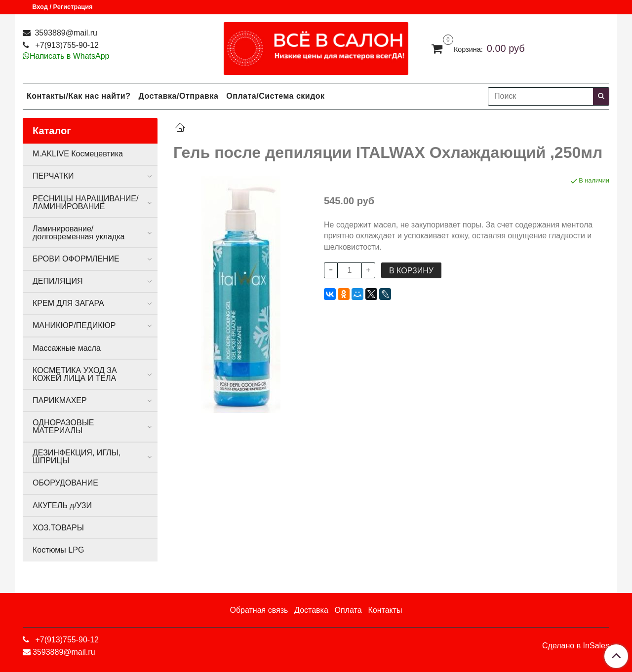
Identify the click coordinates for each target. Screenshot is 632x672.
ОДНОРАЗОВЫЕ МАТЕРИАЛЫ (63, 427)
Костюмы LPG (58, 550)
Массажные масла (67, 348)
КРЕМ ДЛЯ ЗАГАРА (68, 303)
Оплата (348, 610)
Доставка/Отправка (178, 96)
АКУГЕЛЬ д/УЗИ (62, 505)
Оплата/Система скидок (275, 96)
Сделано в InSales (576, 646)
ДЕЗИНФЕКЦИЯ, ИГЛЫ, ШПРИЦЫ (77, 457)
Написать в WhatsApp (69, 56)
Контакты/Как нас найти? (79, 96)
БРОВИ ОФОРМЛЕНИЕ (76, 259)
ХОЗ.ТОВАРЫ (58, 528)
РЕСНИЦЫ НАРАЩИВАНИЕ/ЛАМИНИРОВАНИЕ (85, 203)
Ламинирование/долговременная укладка (79, 233)
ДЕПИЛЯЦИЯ (58, 281)
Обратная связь (259, 610)
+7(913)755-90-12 (66, 45)
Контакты (385, 610)
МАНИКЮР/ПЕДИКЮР (74, 325)
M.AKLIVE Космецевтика (78, 154)
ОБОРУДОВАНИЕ (65, 483)
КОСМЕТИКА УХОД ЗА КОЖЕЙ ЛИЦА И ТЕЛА (75, 374)
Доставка (311, 610)
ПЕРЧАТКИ (53, 176)
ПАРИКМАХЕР (60, 400)
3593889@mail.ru (65, 33)
